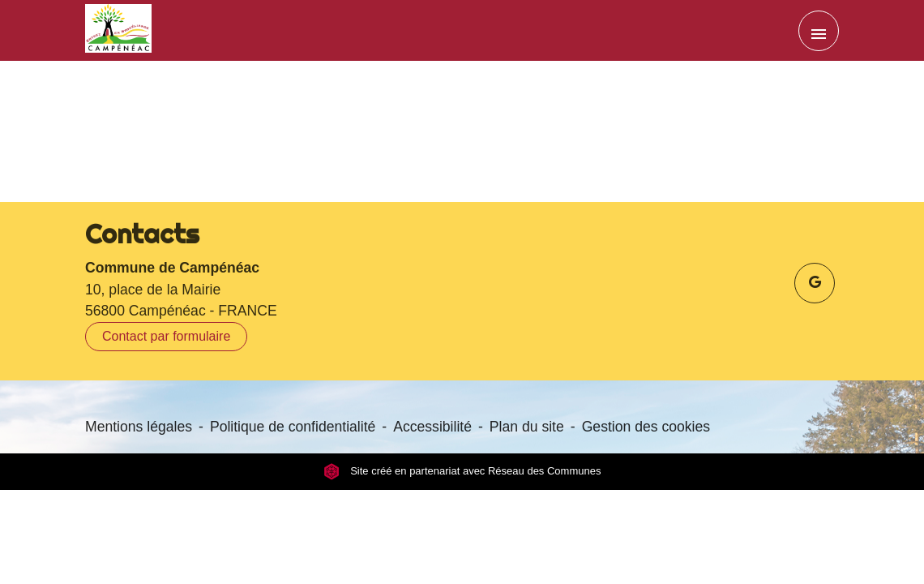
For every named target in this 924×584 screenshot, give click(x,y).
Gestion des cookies (646, 427)
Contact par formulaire (166, 336)
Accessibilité (432, 427)
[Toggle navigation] (819, 31)
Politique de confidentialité (293, 427)
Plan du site (527, 427)
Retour (462, 142)
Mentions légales (139, 427)
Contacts (142, 234)
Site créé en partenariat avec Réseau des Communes (462, 472)
